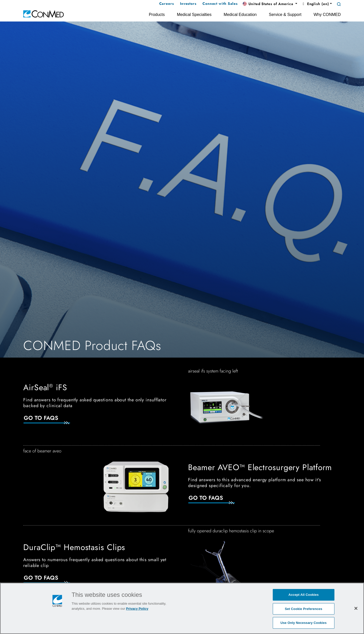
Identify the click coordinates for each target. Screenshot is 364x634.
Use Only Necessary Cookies (303, 623)
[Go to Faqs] (53, 421)
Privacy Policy (137, 609)
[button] (270, 4)
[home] (43, 14)
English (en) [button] (315, 4)
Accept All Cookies (304, 595)
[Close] (356, 608)
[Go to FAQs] (218, 501)
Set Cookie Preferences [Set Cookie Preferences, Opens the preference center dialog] (304, 609)
